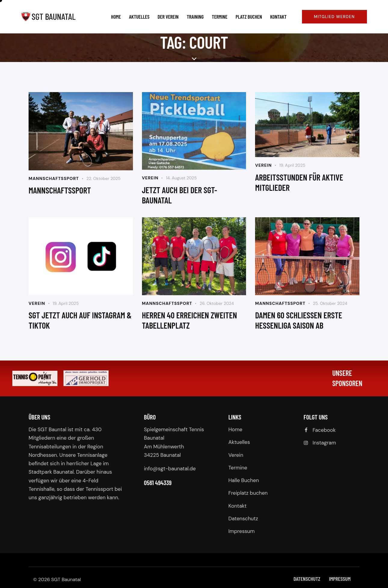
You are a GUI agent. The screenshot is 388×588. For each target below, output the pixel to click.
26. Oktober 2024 (217, 303)
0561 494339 (158, 483)
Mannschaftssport (54, 178)
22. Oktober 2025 (103, 178)
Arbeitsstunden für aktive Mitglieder (299, 182)
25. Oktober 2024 (330, 303)
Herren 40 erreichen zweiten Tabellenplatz (189, 320)
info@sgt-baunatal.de (170, 469)
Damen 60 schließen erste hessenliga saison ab (299, 320)
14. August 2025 (181, 178)
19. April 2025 (292, 165)
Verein (150, 178)
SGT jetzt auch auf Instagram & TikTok (80, 320)
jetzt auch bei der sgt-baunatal (180, 195)
